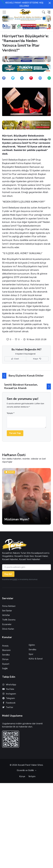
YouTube (8, 689)
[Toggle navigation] (4, 12)
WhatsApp (9, 685)
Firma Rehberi (9, 606)
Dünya (5, 659)
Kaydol (8, 574)
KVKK (15, 579)
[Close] (50, 3)
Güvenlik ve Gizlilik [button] (26, 770)
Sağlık (5, 668)
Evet (15, 359)
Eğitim (32, 645)
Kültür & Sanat (36, 659)
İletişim (32, 776)
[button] (44, 12)
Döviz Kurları (8, 629)
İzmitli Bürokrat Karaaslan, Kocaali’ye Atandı (21, 386)
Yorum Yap (15, 433)
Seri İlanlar (7, 611)
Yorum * (11, 413)
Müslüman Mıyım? (17, 519)
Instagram (9, 694)
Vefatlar (6, 615)
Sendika (6, 655)
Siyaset (6, 664)
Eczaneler (7, 624)
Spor (31, 654)
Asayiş (5, 646)
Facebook (9, 703)
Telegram (8, 698)
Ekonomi (6, 650)
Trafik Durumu (9, 620)
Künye (22, 776)
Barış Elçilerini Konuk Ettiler (26, 376)
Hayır (37, 359)
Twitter (8, 707)
